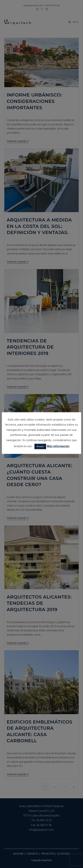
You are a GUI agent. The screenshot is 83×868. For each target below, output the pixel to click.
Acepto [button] (40, 446)
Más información (58, 446)
